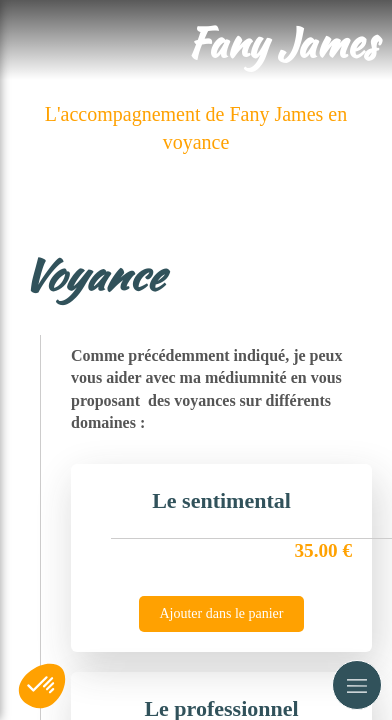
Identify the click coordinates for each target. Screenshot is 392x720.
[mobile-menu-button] (357, 685)
